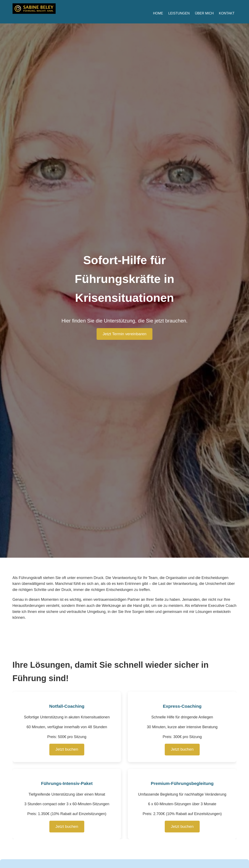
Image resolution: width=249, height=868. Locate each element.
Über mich (204, 13)
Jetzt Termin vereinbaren (125, 334)
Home (158, 13)
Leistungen (179, 13)
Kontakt (227, 13)
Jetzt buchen (67, 749)
